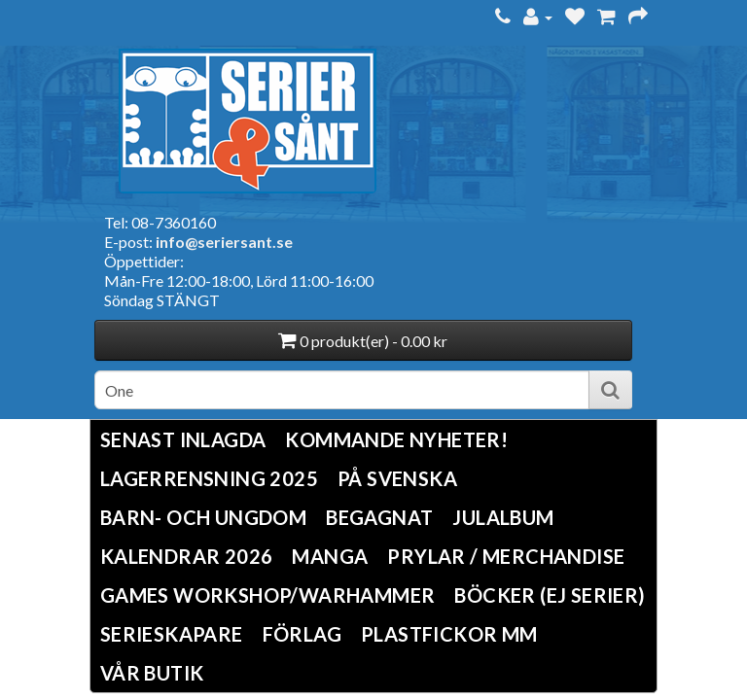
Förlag (302, 634)
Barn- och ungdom (203, 517)
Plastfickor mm (449, 634)
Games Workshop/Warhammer (268, 595)
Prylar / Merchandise (506, 556)
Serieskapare (172, 634)
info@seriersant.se (224, 242)
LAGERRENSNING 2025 (209, 478)
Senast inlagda (183, 439)
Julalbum (503, 517)
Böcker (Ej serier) (550, 595)
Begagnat (379, 517)
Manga (330, 556)
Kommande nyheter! (396, 439)
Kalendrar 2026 (187, 556)
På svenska (397, 478)
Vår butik (152, 673)
